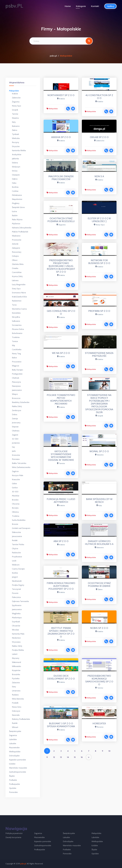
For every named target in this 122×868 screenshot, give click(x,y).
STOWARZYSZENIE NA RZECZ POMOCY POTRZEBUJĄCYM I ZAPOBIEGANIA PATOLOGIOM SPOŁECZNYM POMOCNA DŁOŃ (99, 404)
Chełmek (16, 378)
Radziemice (17, 301)
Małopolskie (14, 91)
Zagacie (15, 435)
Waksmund (16, 662)
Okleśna (15, 512)
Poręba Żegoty (18, 585)
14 (68, 757)
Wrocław (15, 630)
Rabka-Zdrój (17, 646)
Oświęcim (16, 175)
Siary (14, 687)
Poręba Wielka (18, 650)
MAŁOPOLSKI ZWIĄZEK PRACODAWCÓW (61, 178)
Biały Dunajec (18, 370)
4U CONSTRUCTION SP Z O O (99, 97)
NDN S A (99, 176)
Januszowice (17, 536)
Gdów (14, 484)
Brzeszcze (16, 398)
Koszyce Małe (18, 475)
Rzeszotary (17, 252)
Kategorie (81, 6)
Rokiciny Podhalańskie (21, 719)
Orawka (15, 268)
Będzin (15, 215)
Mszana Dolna (18, 329)
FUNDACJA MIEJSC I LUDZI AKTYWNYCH (61, 501)
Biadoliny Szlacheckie (21, 402)
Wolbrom (16, 565)
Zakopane (16, 248)
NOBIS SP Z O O (99, 628)
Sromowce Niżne (19, 293)
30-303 (15, 492)
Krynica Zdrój (17, 276)
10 (109, 751)
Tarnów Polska (18, 544)
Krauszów (16, 479)
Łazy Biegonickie (19, 284)
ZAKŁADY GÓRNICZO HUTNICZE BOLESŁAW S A (99, 543)
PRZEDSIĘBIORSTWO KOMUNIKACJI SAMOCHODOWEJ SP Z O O (99, 680)
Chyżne (15, 549)
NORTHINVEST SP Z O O (61, 95)
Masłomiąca (17, 618)
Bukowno (16, 126)
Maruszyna (16, 382)
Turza (14, 305)
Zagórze (15, 471)
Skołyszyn (16, 167)
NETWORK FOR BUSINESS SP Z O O (99, 262)
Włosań (15, 727)
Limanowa (16, 691)
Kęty (14, 122)
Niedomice (16, 638)
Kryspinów (16, 670)
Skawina (15, 118)
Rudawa (15, 695)
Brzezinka (16, 674)
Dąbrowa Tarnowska (20, 601)
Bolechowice (17, 333)
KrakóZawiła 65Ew (19, 297)
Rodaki (15, 540)
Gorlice (15, 488)
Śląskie (12, 776)
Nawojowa (16, 386)
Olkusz (15, 260)
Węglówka (16, 613)
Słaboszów (16, 532)
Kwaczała (16, 715)
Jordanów (16, 443)
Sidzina (15, 163)
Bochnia (15, 187)
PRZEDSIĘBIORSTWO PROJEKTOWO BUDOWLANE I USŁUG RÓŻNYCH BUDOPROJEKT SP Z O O (61, 266)
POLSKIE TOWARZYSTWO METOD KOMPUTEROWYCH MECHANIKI (61, 399)
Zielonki (15, 244)
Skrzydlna (16, 317)
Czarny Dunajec (18, 569)
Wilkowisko (16, 666)
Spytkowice (17, 605)
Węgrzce (16, 366)
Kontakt (95, 6)
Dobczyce (16, 711)
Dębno (15, 179)
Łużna (14, 211)
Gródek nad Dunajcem (21, 528)
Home (68, 6)
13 (61, 757)
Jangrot (15, 577)
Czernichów (17, 272)
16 (82, 757)
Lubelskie (13, 739)
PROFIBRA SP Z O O (99, 311)
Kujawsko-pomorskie (18, 760)
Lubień (15, 654)
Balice (14, 358)
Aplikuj (110, 6)
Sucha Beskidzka (19, 520)
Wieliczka (16, 138)
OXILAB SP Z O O (99, 137)
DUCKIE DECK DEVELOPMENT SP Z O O (61, 677)
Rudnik (15, 723)
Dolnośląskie (14, 756)
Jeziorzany (16, 423)
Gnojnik (15, 110)
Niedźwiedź (17, 581)
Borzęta (15, 508)
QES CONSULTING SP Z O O (61, 312)
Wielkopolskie (15, 752)
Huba (14, 183)
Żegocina (16, 102)
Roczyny (15, 142)
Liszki (14, 561)
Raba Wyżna (17, 220)
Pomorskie (13, 792)
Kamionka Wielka (19, 150)
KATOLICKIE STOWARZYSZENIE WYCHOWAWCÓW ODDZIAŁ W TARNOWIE (61, 456)
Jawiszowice (17, 390)
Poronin (15, 593)
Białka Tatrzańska (19, 463)
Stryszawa (16, 642)
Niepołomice (17, 199)
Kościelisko (16, 313)
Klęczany (16, 658)
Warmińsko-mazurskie (18, 768)
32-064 (15, 439)
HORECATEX (99, 723)
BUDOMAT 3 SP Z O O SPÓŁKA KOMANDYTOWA (61, 725)
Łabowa (15, 280)
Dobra (15, 414)
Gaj (13, 447)
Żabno (15, 130)
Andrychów (17, 155)
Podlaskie (13, 780)
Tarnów (15, 114)
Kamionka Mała (18, 634)
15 (75, 757)
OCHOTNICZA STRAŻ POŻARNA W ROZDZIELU (61, 220)
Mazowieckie (14, 748)
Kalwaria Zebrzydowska (22, 228)
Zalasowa (16, 683)
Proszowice (17, 362)
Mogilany (16, 203)
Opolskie (13, 788)
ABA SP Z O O (61, 541)
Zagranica (13, 735)
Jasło (14, 451)
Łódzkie (12, 764)
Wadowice (16, 236)
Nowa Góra (17, 707)
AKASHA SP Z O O (61, 137)
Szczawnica (17, 325)
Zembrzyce (17, 410)
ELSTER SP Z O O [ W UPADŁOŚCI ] (99, 220)
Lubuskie (13, 743)
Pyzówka (16, 678)
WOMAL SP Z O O (99, 451)
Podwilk (15, 703)
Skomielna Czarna (19, 309)
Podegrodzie (17, 374)
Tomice (15, 341)
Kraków (15, 94)
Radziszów (16, 553)
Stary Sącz (16, 289)
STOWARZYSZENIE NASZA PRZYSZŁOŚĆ (99, 354)
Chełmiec (16, 431)
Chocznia (16, 504)
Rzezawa (16, 459)
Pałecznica (16, 597)
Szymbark (16, 622)
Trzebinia (16, 337)
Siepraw (15, 427)
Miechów (16, 496)
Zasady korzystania (13, 837)
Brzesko (15, 500)
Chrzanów (16, 626)
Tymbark (15, 134)
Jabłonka (15, 159)
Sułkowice (16, 321)
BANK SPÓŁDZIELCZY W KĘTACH (99, 501)
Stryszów (16, 146)
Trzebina (16, 516)
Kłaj (13, 345)
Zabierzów (16, 98)
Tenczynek (16, 589)
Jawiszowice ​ (17, 609)
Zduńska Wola (18, 264)
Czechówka (17, 349)
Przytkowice (17, 557)
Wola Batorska (18, 699)
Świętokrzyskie (15, 731)
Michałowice (17, 195)
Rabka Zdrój (17, 406)
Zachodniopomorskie (18, 772)
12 (54, 757)
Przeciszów (17, 240)
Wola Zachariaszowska (21, 467)
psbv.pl (53, 56)
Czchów (15, 191)
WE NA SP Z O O (61, 353)
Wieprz (15, 394)
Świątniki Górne (18, 207)
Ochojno (15, 256)
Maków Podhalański (20, 232)
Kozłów (15, 573)
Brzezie (15, 524)
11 (47, 757)
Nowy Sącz (16, 106)
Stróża (15, 171)
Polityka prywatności (14, 833)
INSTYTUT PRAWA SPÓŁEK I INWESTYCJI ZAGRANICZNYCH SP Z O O (61, 632)
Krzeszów (16, 455)
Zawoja (15, 419)
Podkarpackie (15, 784)
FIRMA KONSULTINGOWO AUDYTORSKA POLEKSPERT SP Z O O (61, 586)
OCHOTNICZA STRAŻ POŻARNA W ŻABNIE (99, 585)
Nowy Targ (16, 354)
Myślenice (16, 224)
